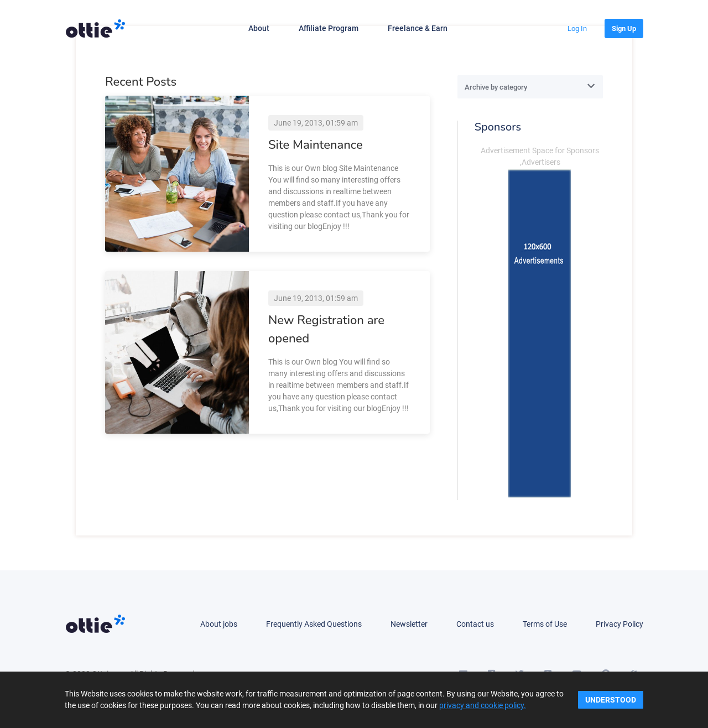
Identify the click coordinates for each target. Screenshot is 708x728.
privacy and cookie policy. (483, 705)
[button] (577, 28)
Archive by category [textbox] (496, 87)
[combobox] (530, 87)
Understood (611, 700)
